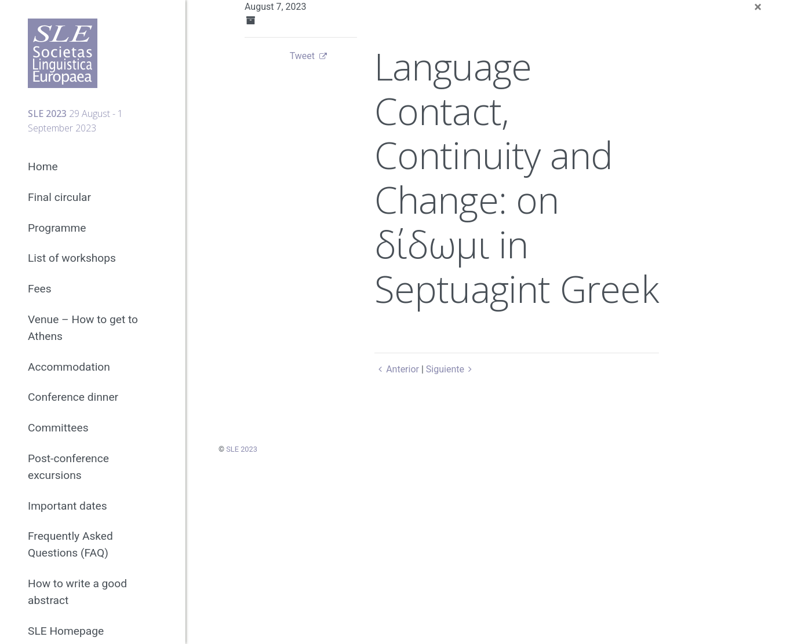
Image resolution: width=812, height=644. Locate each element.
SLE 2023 (242, 449)
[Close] (758, 7)
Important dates (68, 506)
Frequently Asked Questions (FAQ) (70, 544)
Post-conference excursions (68, 467)
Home (43, 167)
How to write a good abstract (77, 592)
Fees (40, 289)
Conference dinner (73, 397)
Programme (57, 228)
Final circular (59, 197)
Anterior (397, 369)
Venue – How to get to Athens (83, 328)
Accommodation (69, 367)
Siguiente (451, 369)
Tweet (302, 56)
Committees (58, 428)
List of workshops (72, 258)
